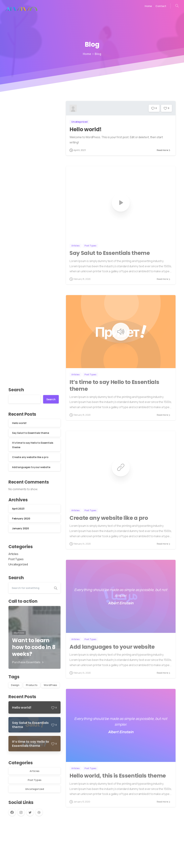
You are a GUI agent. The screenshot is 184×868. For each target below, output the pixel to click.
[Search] (30, 588)
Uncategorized (18, 564)
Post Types (16, 559)
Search (16, 390)
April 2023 (18, 509)
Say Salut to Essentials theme (30, 433)
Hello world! (19, 423)
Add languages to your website (31, 467)
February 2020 (21, 518)
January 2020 (20, 528)
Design (15, 685)
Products (32, 685)
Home (84, 54)
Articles (13, 554)
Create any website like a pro (30, 457)
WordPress (50, 685)
